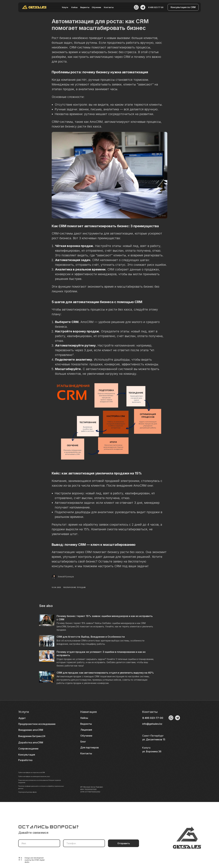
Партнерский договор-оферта (30, 797)
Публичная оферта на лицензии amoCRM (34, 778)
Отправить (124, 843)
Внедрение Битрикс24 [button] (32, 741)
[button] (183, 7)
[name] (39, 843)
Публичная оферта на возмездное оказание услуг (38, 782)
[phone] (84, 843)
